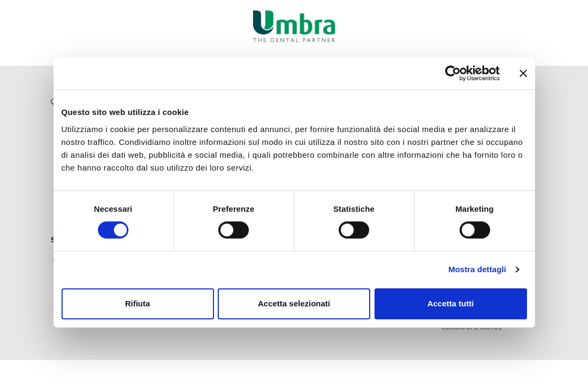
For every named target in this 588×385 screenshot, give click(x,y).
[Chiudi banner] (523, 73)
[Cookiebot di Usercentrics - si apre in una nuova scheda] (453, 73)
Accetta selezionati (294, 303)
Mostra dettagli (477, 269)
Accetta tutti (451, 303)
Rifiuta (138, 303)
